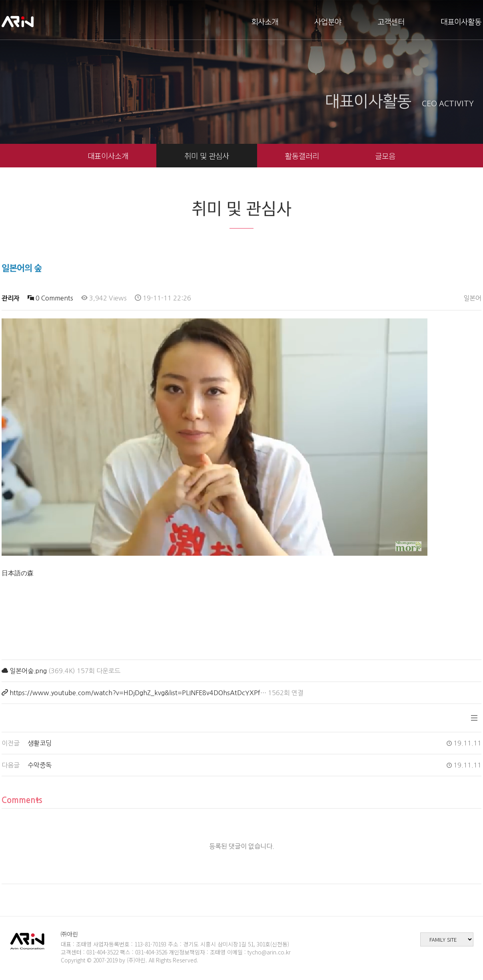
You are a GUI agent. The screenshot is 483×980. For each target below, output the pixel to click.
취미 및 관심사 (207, 156)
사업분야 (328, 22)
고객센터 (391, 22)
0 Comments (50, 298)
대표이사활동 (461, 22)
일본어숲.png (28, 671)
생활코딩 (40, 743)
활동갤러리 (302, 156)
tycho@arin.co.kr (269, 952)
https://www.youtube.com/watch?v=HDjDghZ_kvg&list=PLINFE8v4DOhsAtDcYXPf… (138, 693)
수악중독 (40, 765)
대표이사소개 (108, 156)
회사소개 (265, 22)
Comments (22, 800)
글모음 (385, 156)
